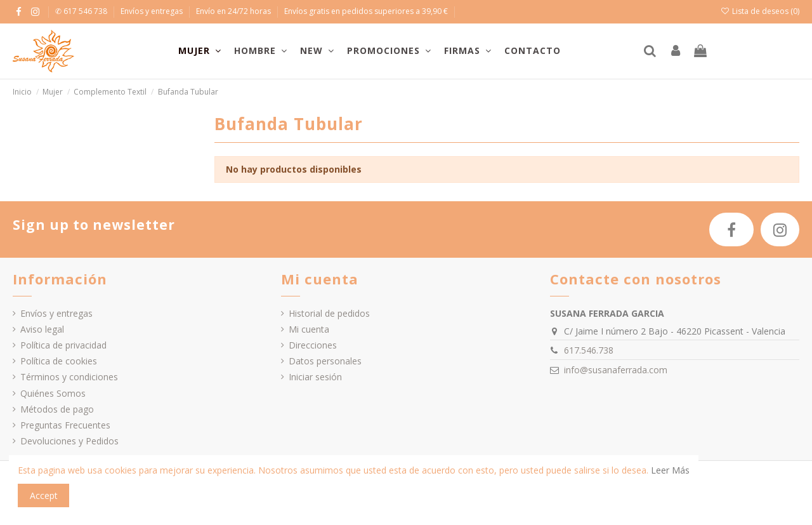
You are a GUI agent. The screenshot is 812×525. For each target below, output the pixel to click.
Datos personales (325, 361)
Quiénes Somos (53, 393)
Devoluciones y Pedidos (69, 441)
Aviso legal (42, 329)
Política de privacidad (63, 345)
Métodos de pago (57, 409)
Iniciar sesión (315, 377)
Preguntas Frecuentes (65, 425)
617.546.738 (589, 350)
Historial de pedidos (329, 313)
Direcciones (313, 345)
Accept (44, 495)
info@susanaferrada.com (616, 370)
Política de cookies (59, 361)
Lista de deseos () (760, 11)
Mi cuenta (309, 329)
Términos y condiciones (69, 377)
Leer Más (670, 470)
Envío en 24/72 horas (234, 11)
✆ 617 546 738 (82, 11)
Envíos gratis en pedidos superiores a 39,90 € (366, 11)
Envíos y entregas (153, 11)
